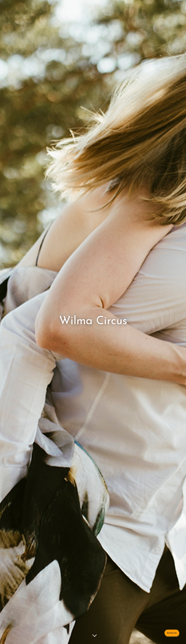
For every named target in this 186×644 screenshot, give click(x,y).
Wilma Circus (93, 321)
